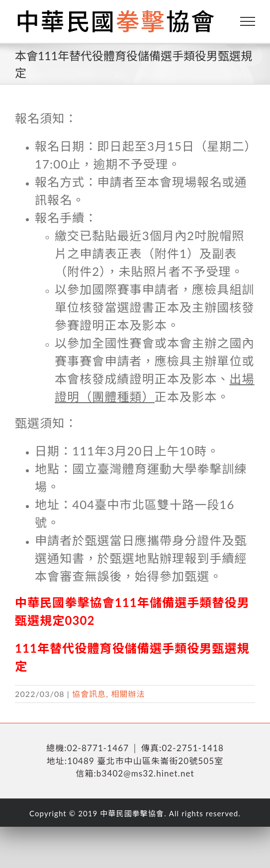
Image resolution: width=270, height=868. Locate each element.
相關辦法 (128, 694)
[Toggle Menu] (248, 21)
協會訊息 (89, 694)
